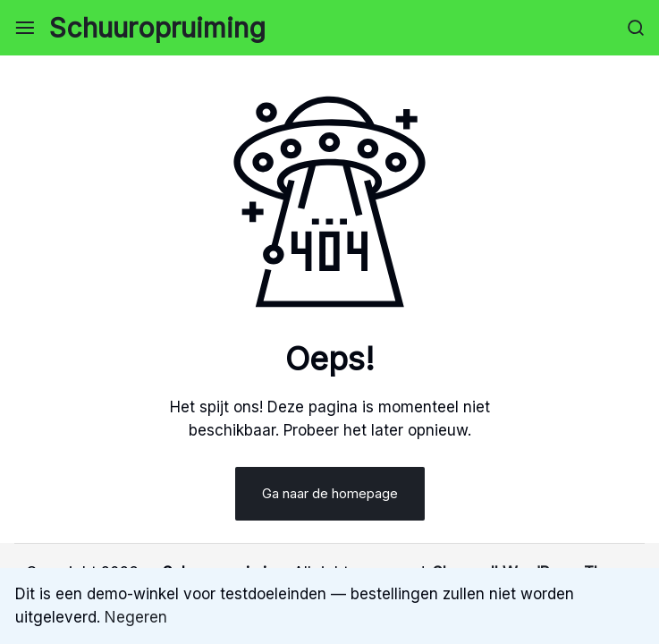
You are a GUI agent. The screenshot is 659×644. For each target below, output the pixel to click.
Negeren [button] (136, 617)
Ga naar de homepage (330, 493)
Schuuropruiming (157, 28)
